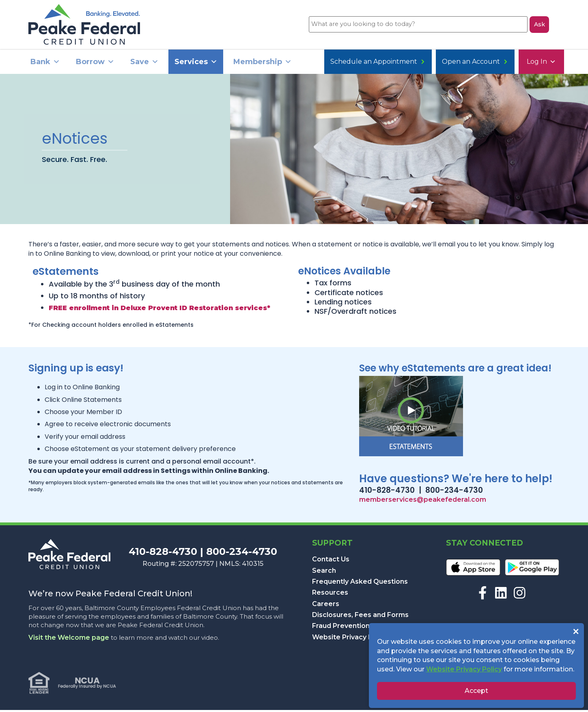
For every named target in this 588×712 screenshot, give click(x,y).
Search (324, 573)
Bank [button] (45, 64)
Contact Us (331, 561)
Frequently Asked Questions (360, 584)
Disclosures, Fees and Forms (360, 617)
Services (196, 64)
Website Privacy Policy (350, 639)
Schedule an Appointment (506, 64)
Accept (476, 691)
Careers (326, 606)
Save (144, 64)
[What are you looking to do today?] (417, 26)
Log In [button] (342, 64)
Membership (263, 64)
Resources (330, 594)
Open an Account (409, 64)
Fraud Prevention (341, 628)
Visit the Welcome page (69, 640)
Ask (540, 25)
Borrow (95, 64)
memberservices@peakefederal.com (423, 502)
